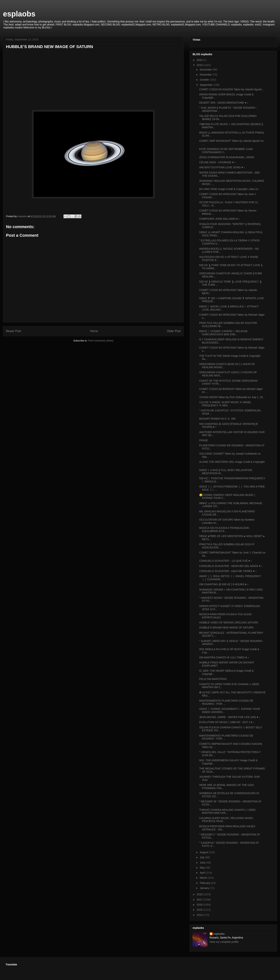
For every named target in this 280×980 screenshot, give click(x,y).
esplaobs (19, 14)
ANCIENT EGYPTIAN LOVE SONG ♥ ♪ (222, 167)
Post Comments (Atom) (101, 341)
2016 (200, 905)
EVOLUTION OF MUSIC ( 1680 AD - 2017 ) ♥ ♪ (227, 722)
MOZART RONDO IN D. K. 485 (217, 419)
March (204, 878)
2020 (200, 60)
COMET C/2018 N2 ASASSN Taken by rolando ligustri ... (232, 89)
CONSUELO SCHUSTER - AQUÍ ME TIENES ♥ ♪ (228, 571)
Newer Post (14, 331)
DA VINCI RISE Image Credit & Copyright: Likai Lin (229, 189)
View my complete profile (224, 942)
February (205, 883)
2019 (200, 65)
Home (94, 331)
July (202, 857)
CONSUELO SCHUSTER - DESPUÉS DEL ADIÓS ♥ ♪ (231, 566)
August (204, 852)
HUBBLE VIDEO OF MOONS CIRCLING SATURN (229, 622)
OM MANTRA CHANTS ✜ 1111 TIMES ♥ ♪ (224, 657)
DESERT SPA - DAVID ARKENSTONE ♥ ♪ (224, 103)
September (206, 85)
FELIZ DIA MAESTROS (213, 679)
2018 (200, 894)
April (203, 873)
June (203, 863)
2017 (200, 900)
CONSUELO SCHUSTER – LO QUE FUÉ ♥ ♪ (226, 561)
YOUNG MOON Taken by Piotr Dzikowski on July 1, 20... (232, 397)
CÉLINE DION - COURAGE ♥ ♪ (217, 162)
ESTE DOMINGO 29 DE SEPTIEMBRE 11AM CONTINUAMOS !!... (226, 151)
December (206, 70)
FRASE (204, 440)
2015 (200, 910)
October (205, 80)
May (203, 868)
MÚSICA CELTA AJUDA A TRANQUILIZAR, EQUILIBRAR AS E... (224, 529)
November (206, 75)
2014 (200, 915)
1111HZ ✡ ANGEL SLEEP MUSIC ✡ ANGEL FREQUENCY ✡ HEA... (225, 404)
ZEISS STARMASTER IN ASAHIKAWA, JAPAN (227, 157)
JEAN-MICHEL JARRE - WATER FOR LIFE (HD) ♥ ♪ (230, 717)
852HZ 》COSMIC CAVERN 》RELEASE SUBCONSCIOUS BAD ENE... (223, 333)
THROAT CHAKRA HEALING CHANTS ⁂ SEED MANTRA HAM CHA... (227, 811)
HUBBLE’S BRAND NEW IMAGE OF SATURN (226, 628)
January (205, 888)
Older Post (174, 331)
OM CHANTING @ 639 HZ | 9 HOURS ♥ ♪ (224, 584)
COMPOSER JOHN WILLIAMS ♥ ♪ (220, 219)
